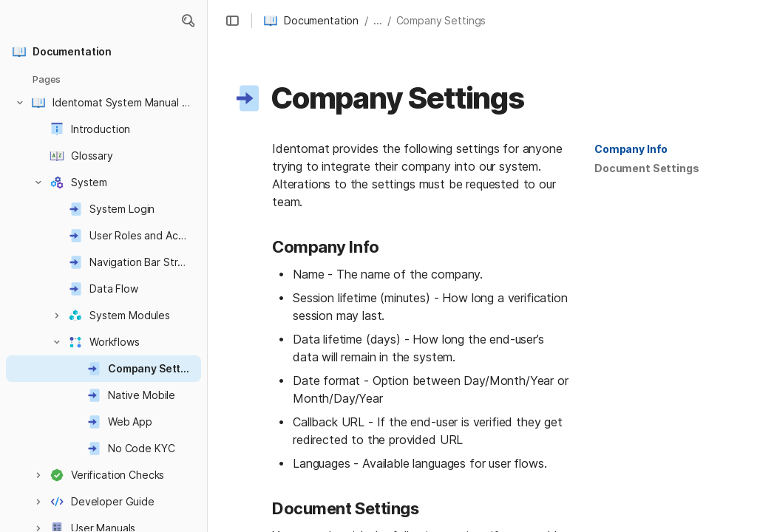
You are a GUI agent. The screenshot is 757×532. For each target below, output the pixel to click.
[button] (188, 21)
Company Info (631, 149)
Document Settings (647, 168)
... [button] (378, 20)
